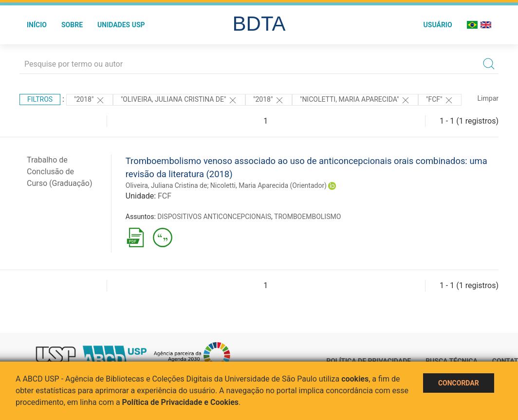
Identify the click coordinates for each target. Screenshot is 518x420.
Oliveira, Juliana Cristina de (166, 185)
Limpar (488, 98)
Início (37, 25)
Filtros (40, 99)
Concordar (459, 383)
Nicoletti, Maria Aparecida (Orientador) (268, 185)
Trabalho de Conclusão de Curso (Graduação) (60, 172)
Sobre (72, 25)
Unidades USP (121, 25)
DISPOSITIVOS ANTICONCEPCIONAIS (214, 217)
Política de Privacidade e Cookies (181, 402)
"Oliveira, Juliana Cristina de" (179, 100)
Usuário (438, 25)
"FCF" (440, 100)
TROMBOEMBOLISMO (307, 217)
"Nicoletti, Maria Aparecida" (355, 100)
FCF (165, 196)
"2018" (90, 100)
